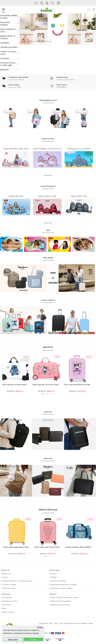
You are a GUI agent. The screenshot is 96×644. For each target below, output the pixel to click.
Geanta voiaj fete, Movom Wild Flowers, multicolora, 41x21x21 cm (79, 547)
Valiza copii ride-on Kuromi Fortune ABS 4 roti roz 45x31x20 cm (48, 384)
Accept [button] (33, 639)
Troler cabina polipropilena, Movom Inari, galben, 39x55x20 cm (17, 547)
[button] (5, 160)
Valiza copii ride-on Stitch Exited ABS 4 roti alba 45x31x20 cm (17, 384)
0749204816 (61, 87)
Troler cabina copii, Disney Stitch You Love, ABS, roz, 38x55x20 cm (48, 547)
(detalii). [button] (36, 633)
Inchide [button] (40, 627)
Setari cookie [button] (13, 639)
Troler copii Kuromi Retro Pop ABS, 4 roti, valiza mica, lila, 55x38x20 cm (79, 384)
